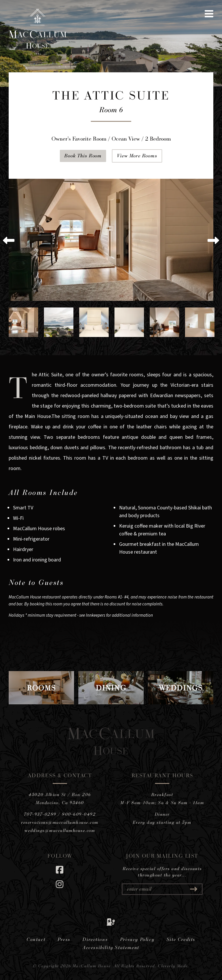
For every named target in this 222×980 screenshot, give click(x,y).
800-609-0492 (79, 814)
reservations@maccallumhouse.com (60, 822)
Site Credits (181, 939)
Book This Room (83, 155)
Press (64, 939)
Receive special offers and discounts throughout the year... (162, 872)
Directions (95, 939)
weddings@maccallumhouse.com (60, 830)
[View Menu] (209, 14)
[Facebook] (60, 870)
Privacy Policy (137, 939)
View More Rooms (137, 155)
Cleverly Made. (174, 966)
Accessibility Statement (111, 947)
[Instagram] (60, 884)
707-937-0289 (40, 814)
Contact (36, 939)
